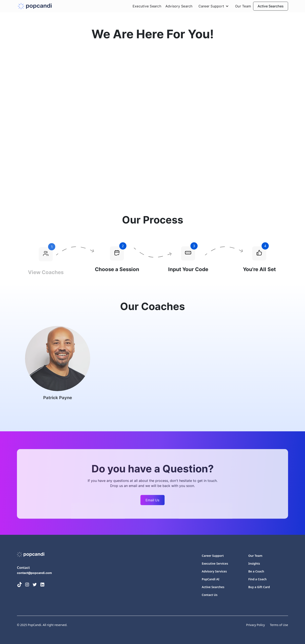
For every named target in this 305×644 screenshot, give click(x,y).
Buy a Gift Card (259, 587)
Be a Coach (256, 571)
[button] (214, 6)
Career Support (213, 556)
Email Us (152, 502)
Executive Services (215, 563)
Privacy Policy (255, 625)
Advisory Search (179, 6)
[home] (35, 6)
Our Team (243, 6)
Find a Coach (257, 579)
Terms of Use (279, 625)
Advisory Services (214, 571)
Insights (254, 563)
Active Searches (271, 6)
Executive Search (147, 6)
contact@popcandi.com (34, 573)
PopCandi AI (211, 579)
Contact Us (210, 595)
